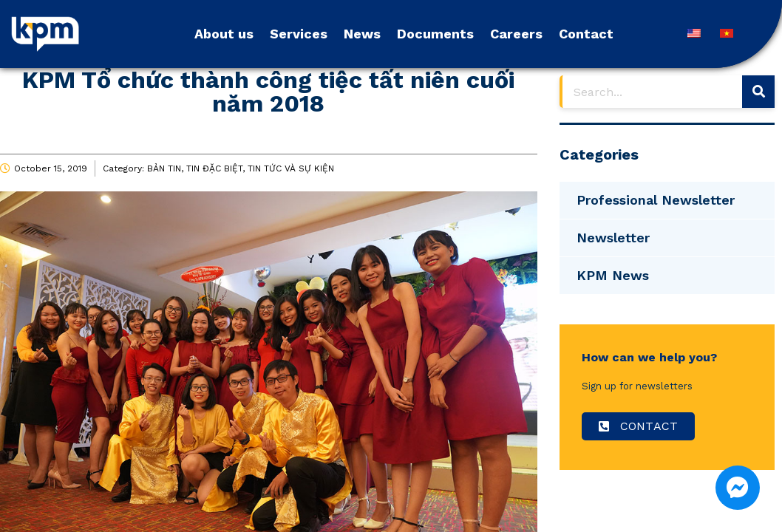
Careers (516, 34)
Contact (586, 34)
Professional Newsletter (656, 200)
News (362, 34)
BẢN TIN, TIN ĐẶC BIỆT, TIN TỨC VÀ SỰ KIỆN (241, 168)
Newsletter (613, 238)
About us (224, 34)
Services (299, 34)
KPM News (613, 275)
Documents (435, 34)
